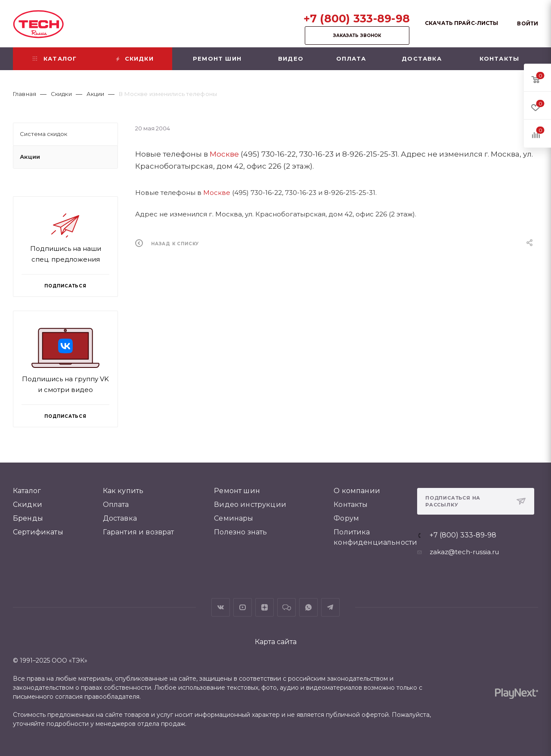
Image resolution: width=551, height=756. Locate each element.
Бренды (28, 518)
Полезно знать (240, 532)
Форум (346, 518)
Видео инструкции (250, 505)
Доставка (120, 518)
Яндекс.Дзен (265, 607)
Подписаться (65, 416)
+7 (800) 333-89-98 (357, 19)
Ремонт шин (237, 491)
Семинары (234, 518)
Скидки (28, 505)
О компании (357, 491)
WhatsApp (308, 607)
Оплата (116, 505)
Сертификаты (38, 532)
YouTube (243, 607)
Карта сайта (276, 642)
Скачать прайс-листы (461, 23)
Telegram (330, 607)
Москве (224, 154)
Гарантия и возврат (139, 532)
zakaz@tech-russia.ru (464, 552)
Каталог (27, 491)
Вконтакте (221, 607)
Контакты (351, 505)
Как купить (123, 491)
